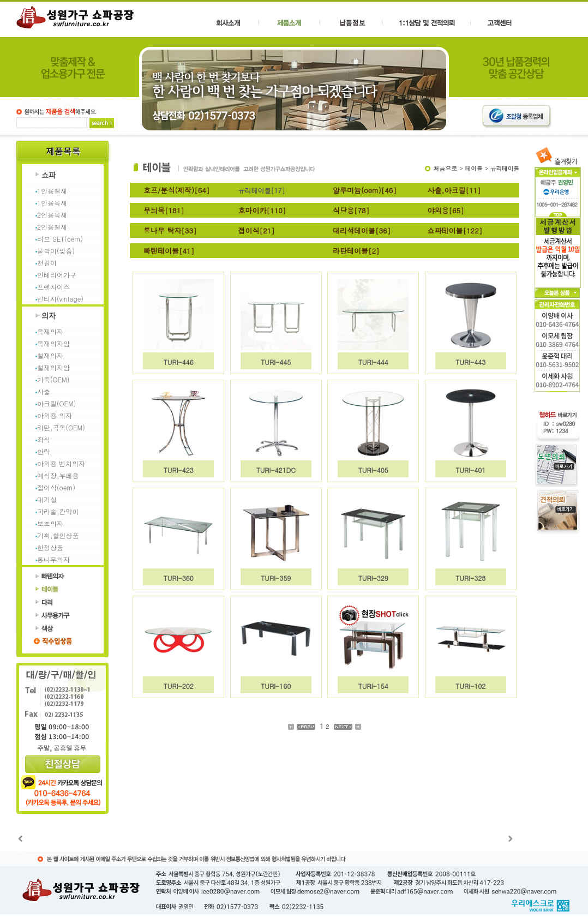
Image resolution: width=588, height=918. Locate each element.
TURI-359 (276, 578)
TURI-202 (179, 686)
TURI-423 (179, 470)
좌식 (44, 439)
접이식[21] (257, 230)
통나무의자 (53, 559)
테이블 (474, 168)
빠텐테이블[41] (169, 251)
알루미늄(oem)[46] (365, 190)
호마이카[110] (262, 210)
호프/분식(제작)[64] (176, 190)
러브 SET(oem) (60, 239)
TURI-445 (276, 362)
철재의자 (50, 355)
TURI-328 (470, 578)
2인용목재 (52, 215)
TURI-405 (373, 470)
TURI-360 (179, 578)
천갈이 (47, 263)
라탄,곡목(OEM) (61, 427)
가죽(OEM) (53, 379)
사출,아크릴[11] (454, 190)
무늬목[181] (164, 210)
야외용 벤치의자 (61, 463)
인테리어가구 (57, 275)
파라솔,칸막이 (58, 511)
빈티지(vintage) (60, 299)
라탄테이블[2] (356, 251)
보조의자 (50, 523)
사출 (44, 391)
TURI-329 (373, 578)
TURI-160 (276, 686)
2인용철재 (52, 227)
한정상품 (50, 547)
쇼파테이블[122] (455, 230)
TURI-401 (470, 470)
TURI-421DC (276, 470)
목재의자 (50, 331)
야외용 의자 (55, 415)
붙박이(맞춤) (56, 251)
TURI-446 (179, 362)
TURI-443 (470, 362)
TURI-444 (373, 362)
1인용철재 (52, 191)
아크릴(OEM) (56, 403)
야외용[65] (446, 210)
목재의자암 (53, 343)
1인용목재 (52, 203)
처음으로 (445, 168)
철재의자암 (53, 367)
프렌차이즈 (53, 287)
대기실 (47, 499)
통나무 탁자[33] (170, 230)
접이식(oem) (56, 487)
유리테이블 (505, 168)
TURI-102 (470, 686)
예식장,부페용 (58, 475)
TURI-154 (373, 686)
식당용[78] (351, 210)
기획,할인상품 (58, 535)
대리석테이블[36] (362, 230)
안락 (44, 451)
